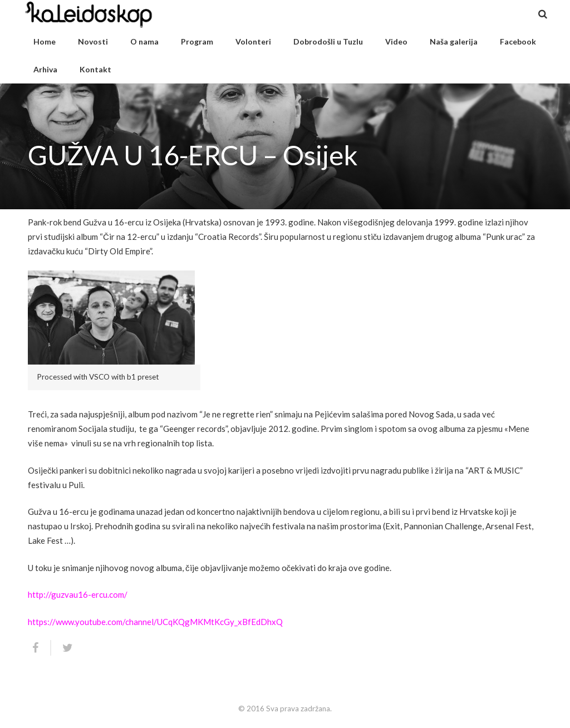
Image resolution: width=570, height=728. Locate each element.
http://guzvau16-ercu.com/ (78, 594)
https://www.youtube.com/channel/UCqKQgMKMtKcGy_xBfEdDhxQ (155, 622)
